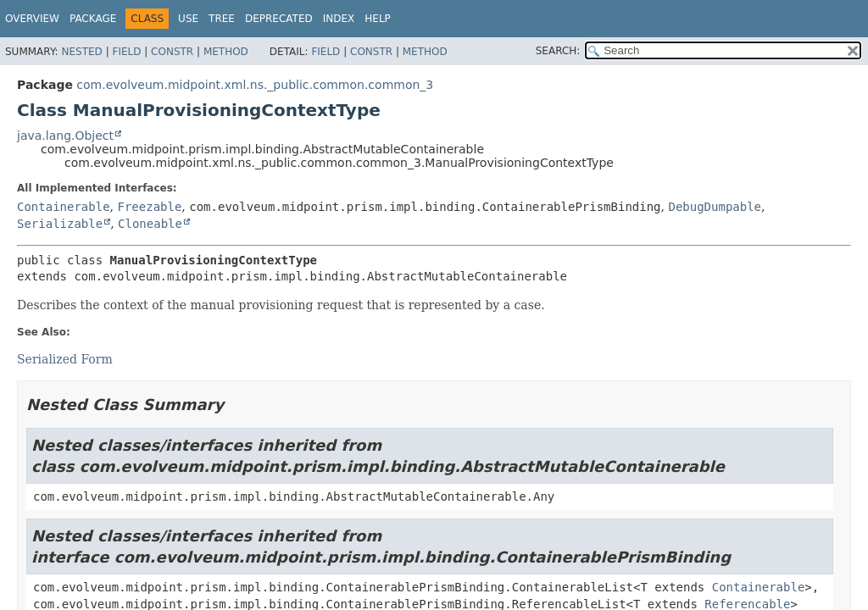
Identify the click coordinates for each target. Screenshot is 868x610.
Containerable (64, 207)
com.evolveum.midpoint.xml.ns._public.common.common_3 (255, 85)
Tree (222, 19)
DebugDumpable (715, 207)
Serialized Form (65, 359)
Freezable (149, 207)
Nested (81, 52)
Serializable (60, 224)
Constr (172, 52)
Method (226, 52)
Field (126, 52)
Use (188, 19)
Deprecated (279, 19)
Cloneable (150, 224)
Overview (32, 19)
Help (378, 19)
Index (339, 19)
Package (93, 19)
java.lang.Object (65, 136)
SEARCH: (558, 51)
